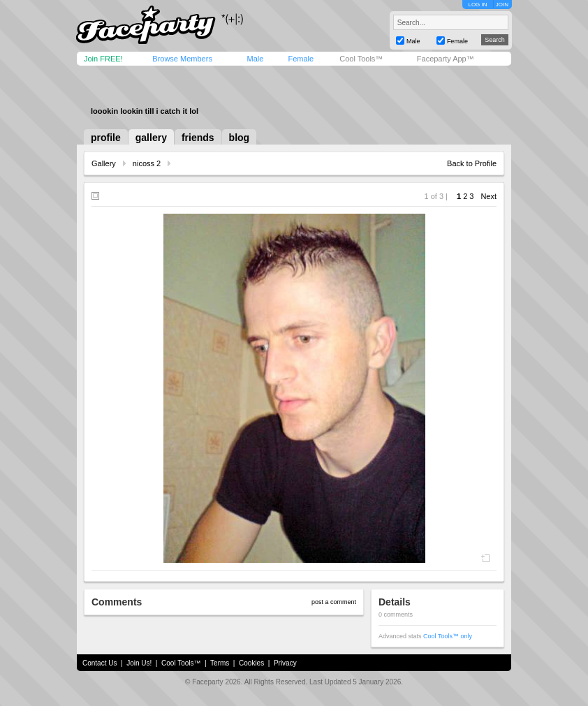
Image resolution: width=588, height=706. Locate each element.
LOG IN (477, 5)
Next (488, 196)
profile (106, 138)
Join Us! (139, 663)
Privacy (285, 663)
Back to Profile (472, 163)
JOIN (502, 5)
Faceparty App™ (446, 59)
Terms (220, 663)
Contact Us (100, 663)
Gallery (104, 163)
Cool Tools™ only (448, 636)
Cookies (251, 663)
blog (240, 138)
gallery (151, 138)
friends (198, 138)
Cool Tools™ (361, 59)
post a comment (334, 602)
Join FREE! (103, 59)
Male (255, 59)
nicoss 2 (147, 163)
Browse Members (182, 59)
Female (301, 59)
